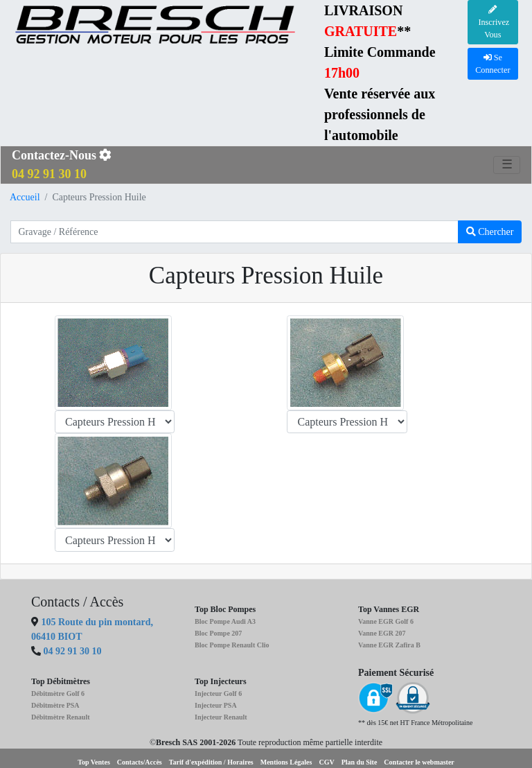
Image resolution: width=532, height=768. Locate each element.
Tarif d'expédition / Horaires (211, 762)
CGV (326, 762)
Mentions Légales (286, 762)
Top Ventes (94, 762)
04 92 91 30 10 (73, 651)
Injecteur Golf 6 (218, 693)
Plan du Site (360, 762)
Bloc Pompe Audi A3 (225, 621)
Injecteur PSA (216, 705)
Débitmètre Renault (61, 717)
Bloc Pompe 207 (218, 633)
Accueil (25, 197)
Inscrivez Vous (493, 23)
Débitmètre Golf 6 (58, 693)
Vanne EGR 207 (382, 633)
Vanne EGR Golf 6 (386, 621)
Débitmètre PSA (55, 705)
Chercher (490, 232)
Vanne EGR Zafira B (389, 645)
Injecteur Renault (221, 717)
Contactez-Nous (62, 165)
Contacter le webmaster (419, 762)
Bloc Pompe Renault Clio (232, 645)
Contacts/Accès (140, 762)
